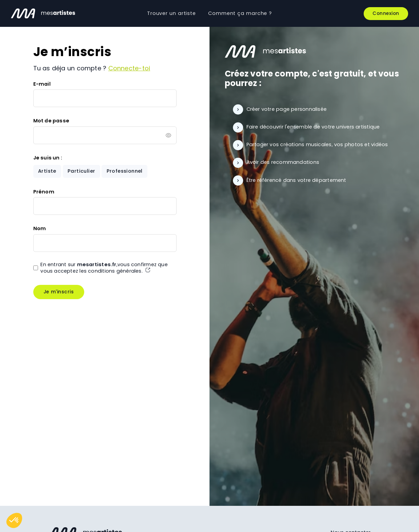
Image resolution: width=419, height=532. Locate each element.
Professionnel (125, 171)
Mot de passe (51, 121)
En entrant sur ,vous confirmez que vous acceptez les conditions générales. (104, 268)
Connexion (386, 13)
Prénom (44, 192)
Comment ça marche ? (240, 13)
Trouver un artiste (171, 13)
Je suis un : (48, 158)
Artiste (47, 171)
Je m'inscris (59, 292)
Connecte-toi (129, 68)
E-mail (42, 84)
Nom (40, 228)
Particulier (81, 171)
